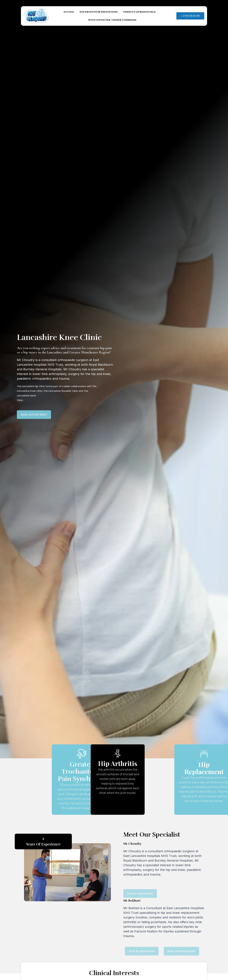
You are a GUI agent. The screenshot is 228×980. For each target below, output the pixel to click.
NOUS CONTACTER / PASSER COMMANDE (112, 17)
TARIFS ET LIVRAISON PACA (139, 9)
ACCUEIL (69, 9)
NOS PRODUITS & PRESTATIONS (99, 9)
